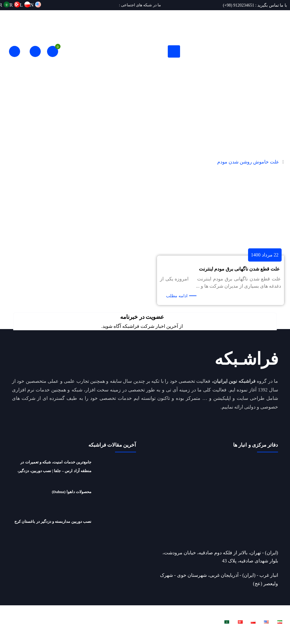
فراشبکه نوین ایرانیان (216, 618)
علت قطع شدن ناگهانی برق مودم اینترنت (239, 269)
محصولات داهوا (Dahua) (72, 497)
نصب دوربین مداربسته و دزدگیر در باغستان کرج (53, 530)
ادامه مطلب (177, 296)
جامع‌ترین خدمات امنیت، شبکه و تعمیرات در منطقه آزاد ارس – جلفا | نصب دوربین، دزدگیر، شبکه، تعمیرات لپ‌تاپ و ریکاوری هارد (54, 472)
